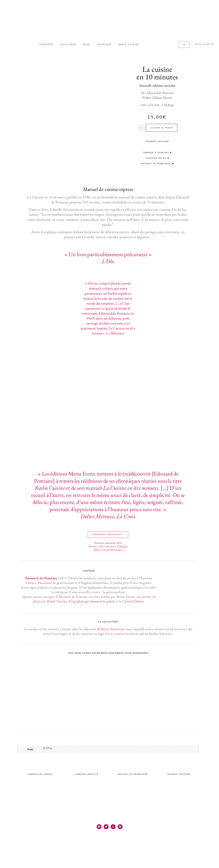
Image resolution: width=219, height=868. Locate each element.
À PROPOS (46, 44)
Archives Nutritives (111, 629)
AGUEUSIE (104, 44)
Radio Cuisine (57, 601)
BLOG (87, 44)
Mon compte (204, 44)
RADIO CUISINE (129, 44)
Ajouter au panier (162, 128)
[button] (108, 534)
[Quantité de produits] (142, 128)
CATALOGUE (68, 44)
